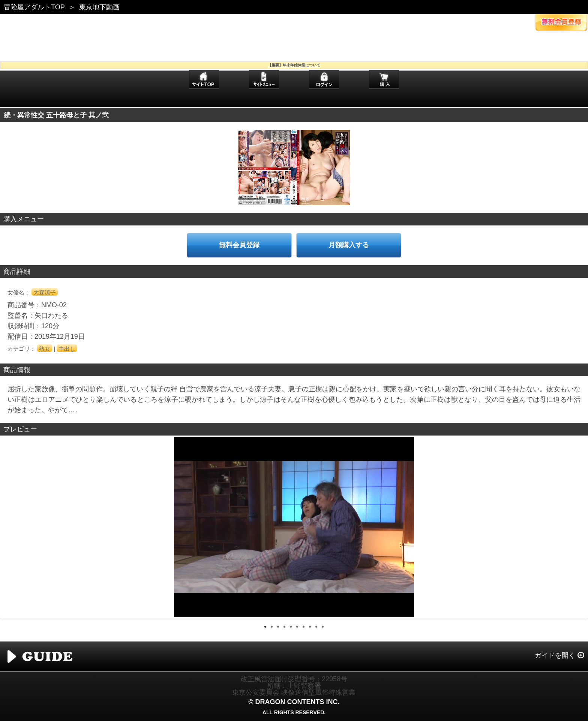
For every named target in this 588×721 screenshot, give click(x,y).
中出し (67, 349)
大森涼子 (45, 292)
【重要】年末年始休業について (294, 65)
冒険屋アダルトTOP (34, 7)
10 (323, 627)
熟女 (45, 349)
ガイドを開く (555, 655)
